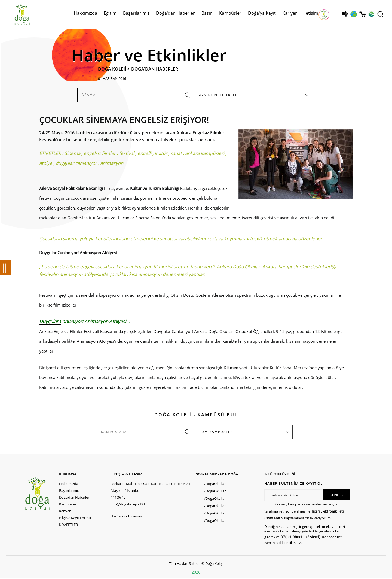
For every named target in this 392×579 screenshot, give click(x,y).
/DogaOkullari (215, 484)
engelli (144, 153)
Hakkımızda (85, 13)
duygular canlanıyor (76, 163)
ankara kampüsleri (205, 153)
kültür (161, 153)
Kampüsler (230, 13)
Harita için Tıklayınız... (128, 516)
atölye (46, 163)
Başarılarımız (136, 13)
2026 (196, 572)
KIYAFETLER (68, 525)
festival (127, 153)
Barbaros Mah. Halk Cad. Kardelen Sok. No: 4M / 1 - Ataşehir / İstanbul (151, 487)
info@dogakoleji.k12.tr (129, 504)
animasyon (112, 163)
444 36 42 (118, 497)
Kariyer (290, 13)
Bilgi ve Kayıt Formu (75, 518)
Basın (207, 13)
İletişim (311, 13)
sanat (176, 153)
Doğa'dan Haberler (175, 13)
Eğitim (110, 13)
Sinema (72, 153)
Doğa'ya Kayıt (262, 13)
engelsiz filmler (100, 153)
